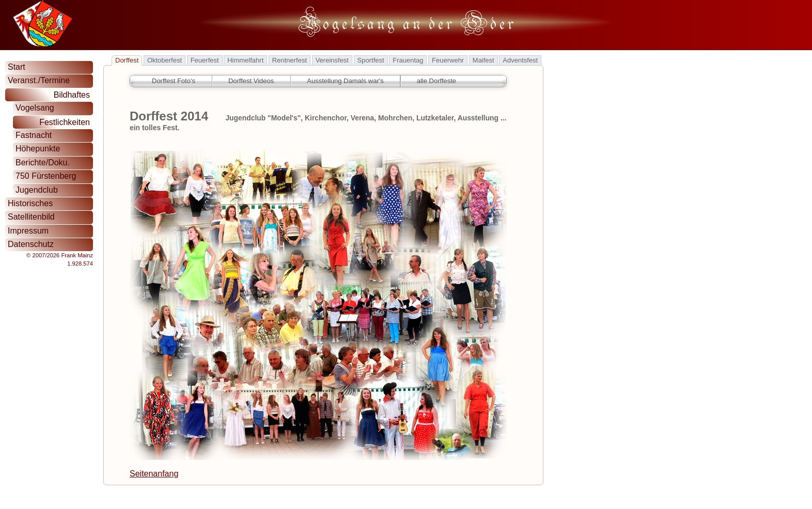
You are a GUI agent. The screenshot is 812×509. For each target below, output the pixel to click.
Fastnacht (34, 135)
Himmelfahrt (245, 60)
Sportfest (371, 60)
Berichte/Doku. (43, 163)
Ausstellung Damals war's (345, 81)
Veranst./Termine (39, 80)
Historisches (30, 203)
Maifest (483, 60)
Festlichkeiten (65, 122)
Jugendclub (37, 190)
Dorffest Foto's (174, 81)
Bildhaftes (72, 95)
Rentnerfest (290, 60)
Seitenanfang (154, 474)
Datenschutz (31, 244)
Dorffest (127, 60)
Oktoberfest (165, 60)
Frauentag (408, 60)
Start (17, 67)
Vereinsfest (332, 60)
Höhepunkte (38, 149)
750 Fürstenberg (46, 176)
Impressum (28, 231)
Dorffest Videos (251, 81)
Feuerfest (205, 60)
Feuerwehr (448, 60)
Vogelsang (35, 108)
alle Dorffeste (436, 81)
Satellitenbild (31, 217)
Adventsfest (520, 60)
